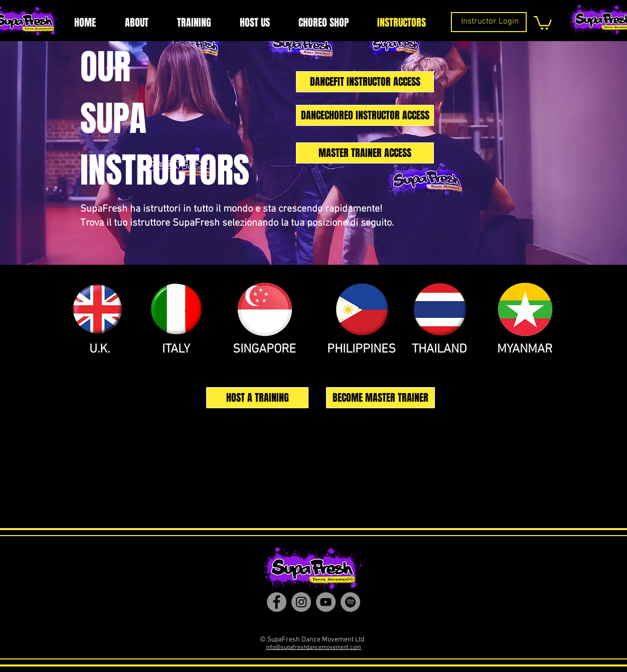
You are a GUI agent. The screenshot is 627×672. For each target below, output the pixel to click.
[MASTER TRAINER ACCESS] (365, 153)
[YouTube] (326, 602)
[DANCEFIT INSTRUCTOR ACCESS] (365, 82)
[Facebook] (277, 602)
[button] (543, 22)
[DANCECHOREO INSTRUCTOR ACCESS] (365, 115)
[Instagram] (301, 602)
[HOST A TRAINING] (257, 398)
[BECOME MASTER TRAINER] (380, 398)
